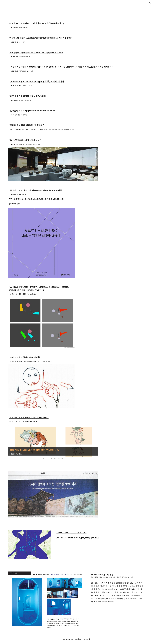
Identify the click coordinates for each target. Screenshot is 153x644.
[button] (150, 3)
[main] (76, 25)
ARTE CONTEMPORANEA (75, 533)
